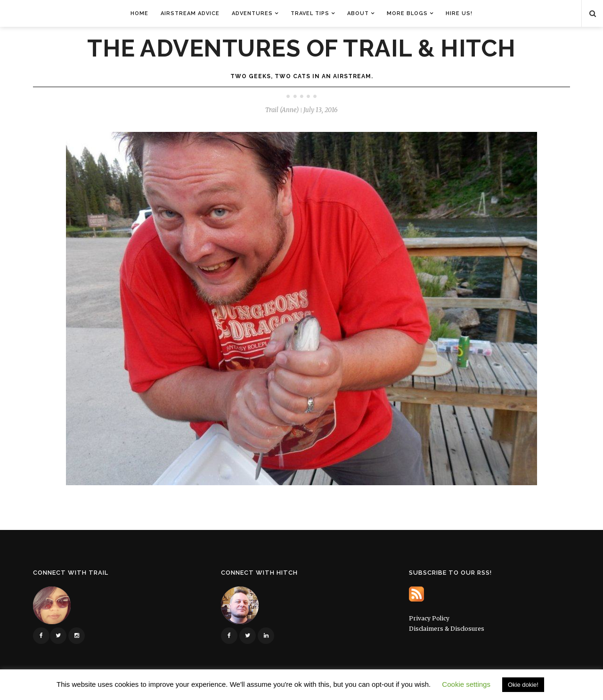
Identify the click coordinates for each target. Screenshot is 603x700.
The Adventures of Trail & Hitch (301, 49)
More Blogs (407, 13)
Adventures (252, 13)
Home (139, 13)
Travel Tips (310, 13)
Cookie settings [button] (466, 684)
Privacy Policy (429, 618)
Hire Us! (459, 13)
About (358, 13)
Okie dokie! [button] (523, 685)
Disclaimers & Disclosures (447, 629)
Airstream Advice (190, 13)
